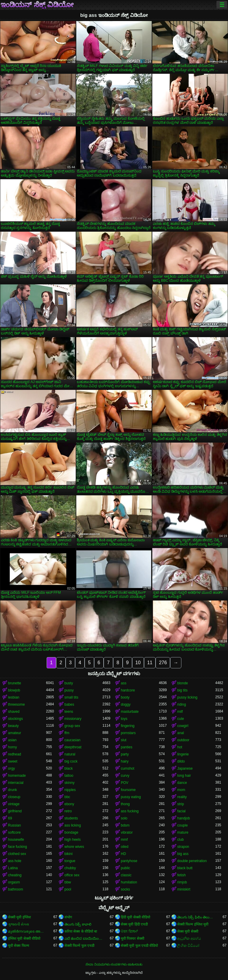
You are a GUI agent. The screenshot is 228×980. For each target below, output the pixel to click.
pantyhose (129, 861)
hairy (125, 761)
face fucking (18, 847)
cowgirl (183, 726)
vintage (14, 804)
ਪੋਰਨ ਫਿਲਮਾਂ (129, 931)
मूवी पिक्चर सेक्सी (133, 939)
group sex (72, 726)
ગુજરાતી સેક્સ (19, 924)
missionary (73, 719)
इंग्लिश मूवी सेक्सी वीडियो (24, 939)
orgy (11, 768)
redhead (15, 754)
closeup (14, 797)
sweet (13, 761)
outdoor (183, 740)
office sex (72, 875)
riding (182, 704)
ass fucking (130, 811)
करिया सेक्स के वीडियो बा (81, 931)
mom (181, 790)
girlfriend (15, 811)
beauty (13, 726)
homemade (17, 776)
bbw (68, 882)
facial (181, 811)
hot (180, 747)
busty (69, 683)
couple (182, 825)
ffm (67, 733)
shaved (14, 712)
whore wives (74, 847)
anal (181, 733)
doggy (126, 704)
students (71, 818)
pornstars (128, 733)
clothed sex (17, 854)
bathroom (16, 889)
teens (69, 712)
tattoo (69, 776)
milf (180, 712)
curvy (125, 776)
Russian (14, 825)
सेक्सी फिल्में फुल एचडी (79, 946)
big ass (183, 854)
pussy (69, 690)
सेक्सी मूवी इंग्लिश (19, 917)
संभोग (68, 917)
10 (138, 663)
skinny (69, 783)
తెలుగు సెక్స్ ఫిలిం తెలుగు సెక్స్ (196, 917)
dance (182, 783)
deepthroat (73, 747)
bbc (67, 797)
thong (125, 804)
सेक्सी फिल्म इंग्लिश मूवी (193, 924)
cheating (15, 875)
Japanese (185, 768)
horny (12, 747)
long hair (184, 776)
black (69, 768)
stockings (15, 719)
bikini (68, 854)
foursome (128, 790)
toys (124, 719)
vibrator (127, 832)
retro (68, 811)
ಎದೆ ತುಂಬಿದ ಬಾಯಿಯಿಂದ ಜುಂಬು (83, 939)
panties (127, 747)
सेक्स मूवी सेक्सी (188, 931)
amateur (15, 733)
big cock (71, 761)
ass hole (15, 861)
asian (12, 740)
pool (68, 889)
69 (10, 818)
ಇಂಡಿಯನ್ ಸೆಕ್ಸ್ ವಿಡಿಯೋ (37, 5)
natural (70, 754)
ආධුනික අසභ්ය (189, 939)
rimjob (182, 882)
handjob (184, 818)
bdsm (125, 825)
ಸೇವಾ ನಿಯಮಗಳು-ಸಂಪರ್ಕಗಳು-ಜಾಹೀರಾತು (114, 964)
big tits (182, 690)
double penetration (192, 861)
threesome (16, 704)
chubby (70, 868)
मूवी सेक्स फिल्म (19, 946)
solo (124, 818)
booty (125, 697)
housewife (16, 840)
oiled (125, 847)
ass (124, 683)
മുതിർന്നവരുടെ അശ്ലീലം (27, 931)
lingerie (183, 754)
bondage (71, 832)
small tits (71, 697)
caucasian (72, 740)
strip (181, 804)
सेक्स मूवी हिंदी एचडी (134, 924)
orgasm (14, 882)
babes (69, 704)
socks (125, 889)
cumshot (128, 768)
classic (126, 875)
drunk (12, 790)
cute (181, 719)
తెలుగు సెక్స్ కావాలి (78, 924)
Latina (13, 868)
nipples (70, 790)
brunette (15, 683)
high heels (73, 840)
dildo (181, 761)
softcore (14, 832)
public (125, 868)
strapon (183, 847)
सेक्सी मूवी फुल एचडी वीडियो (139, 946)
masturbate (130, 712)
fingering (128, 726)
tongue (70, 861)
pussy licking (187, 697)
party (125, 754)
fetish (182, 875)
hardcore (128, 690)
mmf (124, 840)
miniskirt (184, 889)
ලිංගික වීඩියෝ (188, 946)
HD (123, 854)
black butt (185, 868)
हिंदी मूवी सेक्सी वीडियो (136, 917)
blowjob (14, 690)
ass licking (73, 825)
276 (163, 663)
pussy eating (131, 797)
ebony (69, 804)
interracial (16, 783)
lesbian (14, 697)
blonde (183, 683)
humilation (129, 882)
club (180, 840)
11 (150, 663)
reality (182, 797)
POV (125, 783)
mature (183, 832)
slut (124, 740)
